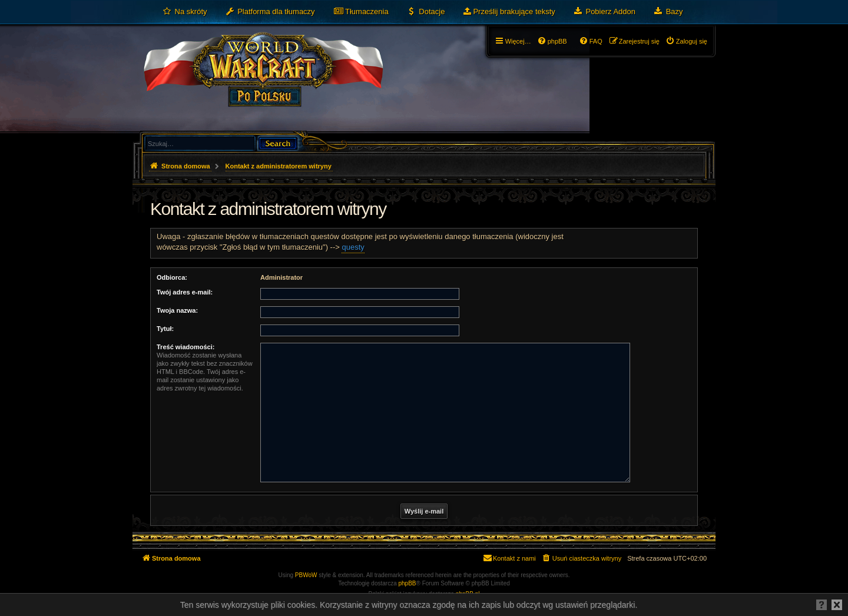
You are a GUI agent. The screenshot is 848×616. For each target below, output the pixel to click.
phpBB (408, 583)
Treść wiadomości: (185, 347)
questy (353, 247)
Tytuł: (165, 329)
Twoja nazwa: (177, 310)
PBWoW (306, 575)
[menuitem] (185, 12)
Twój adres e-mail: (185, 292)
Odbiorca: (172, 277)
